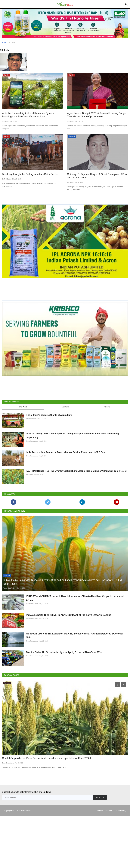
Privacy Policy (120, 836)
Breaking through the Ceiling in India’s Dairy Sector (28, 174)
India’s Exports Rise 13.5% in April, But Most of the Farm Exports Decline (69, 621)
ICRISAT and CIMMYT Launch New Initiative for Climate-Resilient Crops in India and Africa (75, 598)
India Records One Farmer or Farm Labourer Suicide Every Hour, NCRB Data (66, 452)
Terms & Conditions (105, 836)
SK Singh (29, 474)
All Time (107, 406)
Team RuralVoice (32, 441)
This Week (23, 406)
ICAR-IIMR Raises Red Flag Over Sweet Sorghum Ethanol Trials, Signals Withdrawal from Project (76, 471)
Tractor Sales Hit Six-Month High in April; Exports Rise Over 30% (64, 671)
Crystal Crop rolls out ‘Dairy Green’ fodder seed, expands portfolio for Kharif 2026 (44, 784)
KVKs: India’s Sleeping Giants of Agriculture (49, 415)
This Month (65, 406)
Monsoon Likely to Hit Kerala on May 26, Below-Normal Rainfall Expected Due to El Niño (74, 648)
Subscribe (100, 823)
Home (4, 42)
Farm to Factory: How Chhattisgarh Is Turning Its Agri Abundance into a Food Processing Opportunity (72, 435)
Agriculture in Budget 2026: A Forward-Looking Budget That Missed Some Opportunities (95, 115)
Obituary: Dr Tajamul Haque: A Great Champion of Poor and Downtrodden (96, 176)
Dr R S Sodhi (7, 179)
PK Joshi (5, 121)
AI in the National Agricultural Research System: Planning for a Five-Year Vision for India (32, 115)
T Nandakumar (31, 418)
